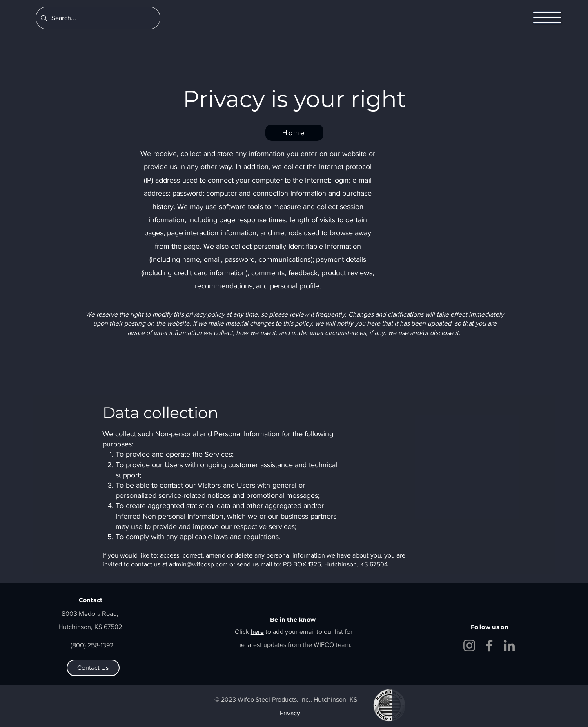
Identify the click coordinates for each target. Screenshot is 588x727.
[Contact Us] (93, 668)
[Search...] (97, 18)
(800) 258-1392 (92, 645)
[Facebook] (489, 646)
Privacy (290, 713)
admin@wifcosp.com (198, 564)
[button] (547, 18)
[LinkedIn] (509, 646)
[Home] (294, 133)
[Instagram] (469, 646)
